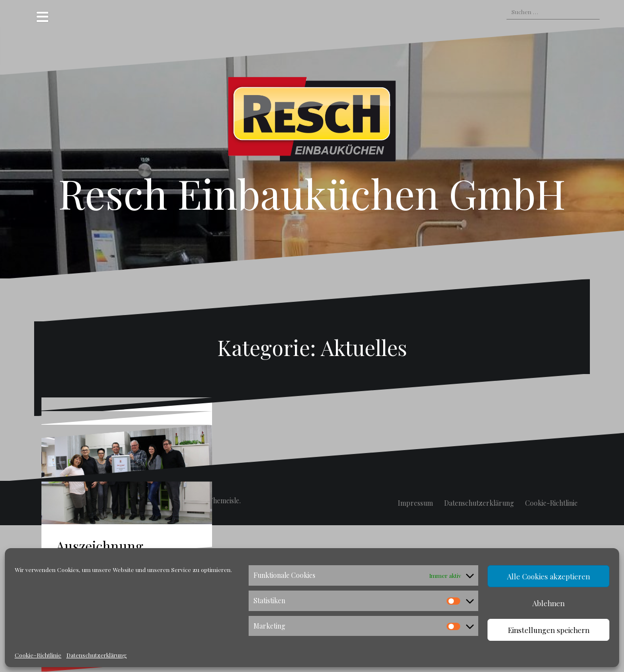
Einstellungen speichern (549, 630)
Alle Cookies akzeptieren (548, 576)
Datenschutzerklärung (97, 655)
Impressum (415, 503)
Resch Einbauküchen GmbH (312, 193)
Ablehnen (548, 603)
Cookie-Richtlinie (38, 655)
